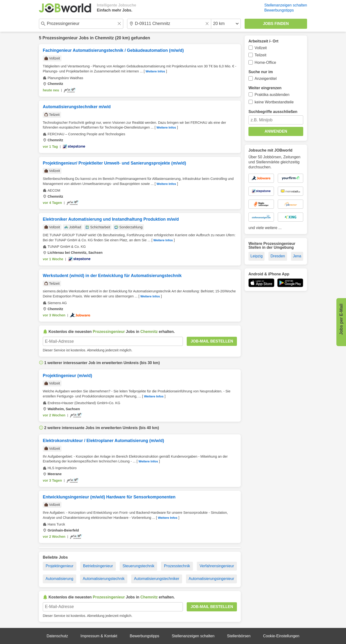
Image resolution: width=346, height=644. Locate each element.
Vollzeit (261, 48)
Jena (297, 256)
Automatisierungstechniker (157, 579)
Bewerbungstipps (279, 10)
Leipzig (256, 256)
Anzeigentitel (266, 79)
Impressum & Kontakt (99, 636)
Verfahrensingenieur (217, 566)
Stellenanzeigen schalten (286, 5)
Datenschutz (57, 636)
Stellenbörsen (239, 636)
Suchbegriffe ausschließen (273, 112)
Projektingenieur (60, 566)
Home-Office (266, 62)
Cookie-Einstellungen (281, 636)
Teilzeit (261, 55)
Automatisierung (60, 579)
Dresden (278, 256)
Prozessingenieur (60, 38)
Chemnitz (104, 38)
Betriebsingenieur (98, 566)
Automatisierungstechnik (104, 579)
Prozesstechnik (177, 566)
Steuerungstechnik (139, 566)
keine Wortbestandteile (274, 102)
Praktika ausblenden (272, 95)
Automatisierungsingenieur (211, 579)
